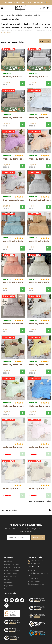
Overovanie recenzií (11, 577)
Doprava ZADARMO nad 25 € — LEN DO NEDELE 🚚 (26, 2)
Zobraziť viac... (7, 32)
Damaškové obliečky (11, 24)
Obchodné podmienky (12, 570)
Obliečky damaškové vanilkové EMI (21, 447)
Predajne (7, 580)
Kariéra (7, 589)
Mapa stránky (9, 586)
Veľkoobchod (9, 583)
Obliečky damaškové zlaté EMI (18, 488)
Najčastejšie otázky (11, 574)
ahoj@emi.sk (36, 563)
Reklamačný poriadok (12, 564)
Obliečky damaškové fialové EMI (19, 159)
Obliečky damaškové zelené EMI (19, 406)
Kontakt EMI (8, 561)
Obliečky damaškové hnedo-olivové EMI (23, 365)
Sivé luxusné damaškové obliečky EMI (22, 200)
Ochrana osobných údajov (13, 567)
